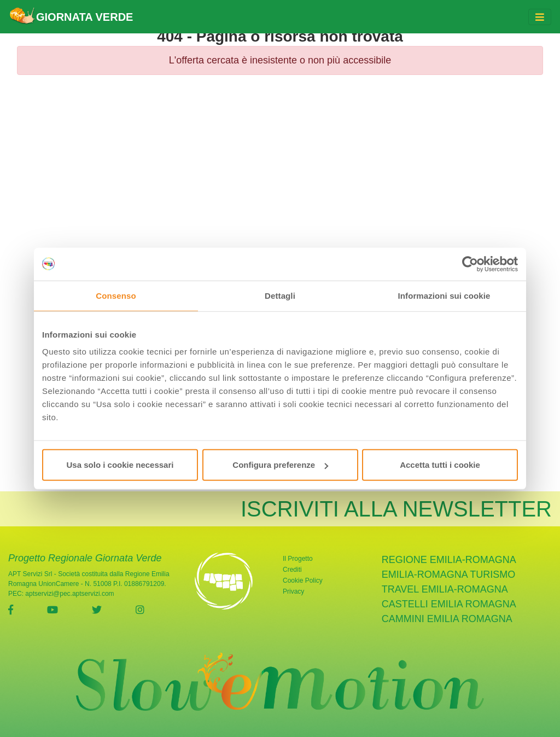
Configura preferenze (280, 465)
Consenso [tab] (116, 295)
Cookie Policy (303, 581)
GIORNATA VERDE (71, 17)
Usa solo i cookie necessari (120, 465)
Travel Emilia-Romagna (445, 589)
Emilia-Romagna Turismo (449, 574)
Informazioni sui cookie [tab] (444, 295)
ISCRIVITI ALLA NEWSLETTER (396, 509)
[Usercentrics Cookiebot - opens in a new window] (470, 264)
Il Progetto (298, 559)
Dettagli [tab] (280, 295)
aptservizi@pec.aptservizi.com (69, 594)
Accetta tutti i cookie (440, 465)
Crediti (292, 570)
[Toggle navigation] (540, 17)
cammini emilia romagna (447, 619)
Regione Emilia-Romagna (449, 560)
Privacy (293, 591)
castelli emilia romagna (449, 604)
